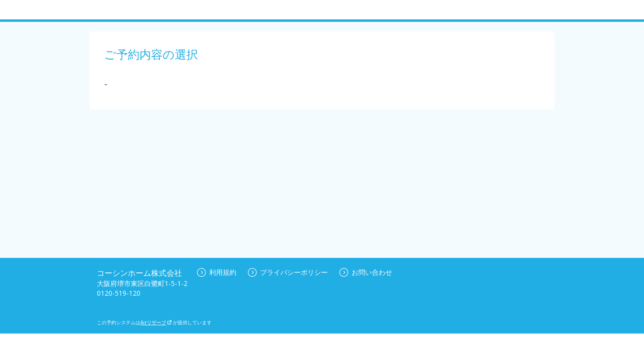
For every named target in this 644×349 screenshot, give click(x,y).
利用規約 (217, 272)
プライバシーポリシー (288, 272)
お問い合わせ (366, 272)
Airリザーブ (156, 322)
